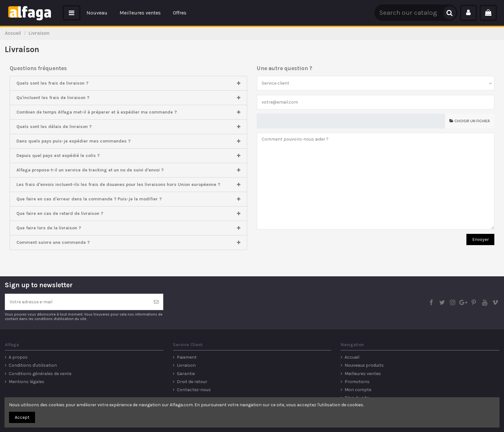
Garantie (186, 374)
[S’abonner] (156, 302)
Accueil (352, 357)
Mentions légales (27, 382)
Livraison (186, 365)
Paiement (187, 357)
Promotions (357, 382)
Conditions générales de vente (40, 374)
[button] (72, 13)
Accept (22, 417)
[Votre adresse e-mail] (77, 302)
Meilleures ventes (363, 374)
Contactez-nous (194, 390)
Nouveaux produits (364, 365)
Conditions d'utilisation (33, 365)
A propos (18, 357)
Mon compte (358, 390)
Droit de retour (192, 382)
